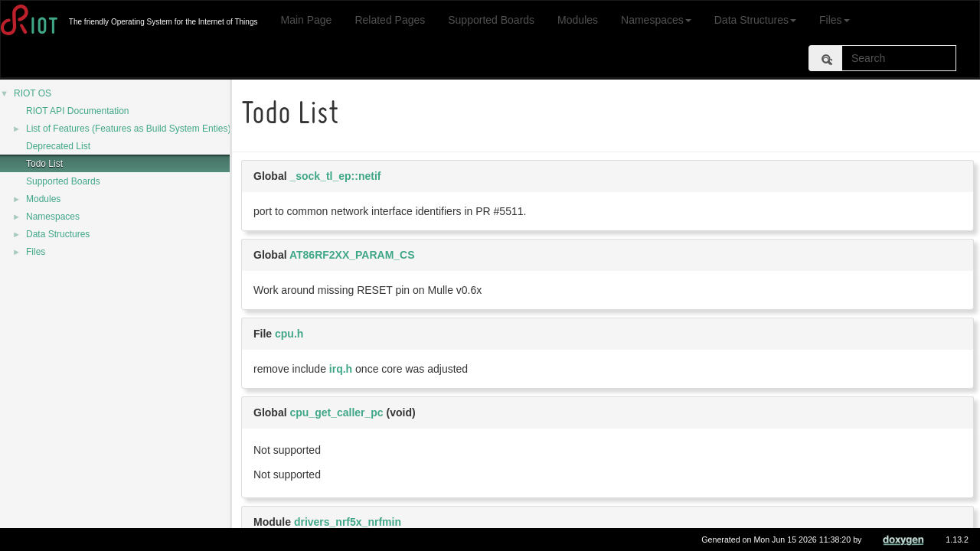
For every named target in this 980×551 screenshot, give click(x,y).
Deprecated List (58, 146)
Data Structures (755, 20)
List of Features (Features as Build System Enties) (128, 129)
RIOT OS (33, 93)
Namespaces (656, 20)
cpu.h (289, 334)
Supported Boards (491, 20)
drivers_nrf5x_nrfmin (348, 522)
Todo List (44, 164)
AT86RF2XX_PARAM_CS (352, 255)
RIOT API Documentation (78, 111)
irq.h (341, 369)
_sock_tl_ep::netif (335, 176)
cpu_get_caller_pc (336, 412)
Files (835, 20)
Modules (578, 20)
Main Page (306, 20)
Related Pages (390, 20)
